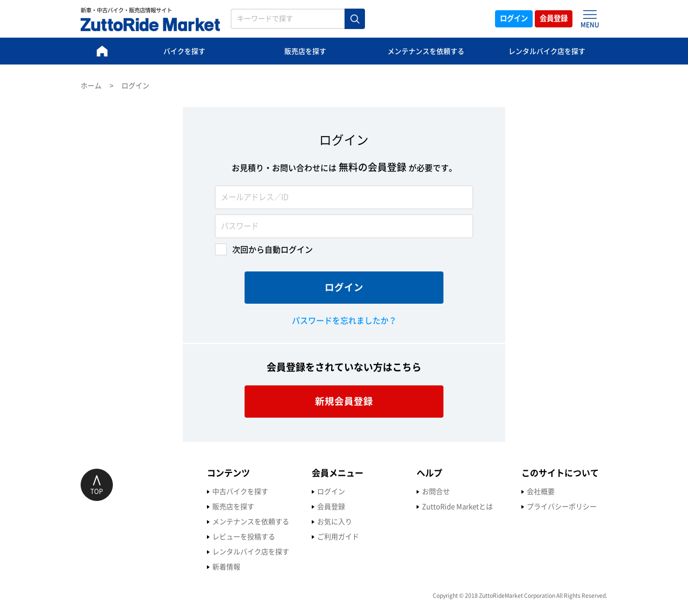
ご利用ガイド (212, 537)
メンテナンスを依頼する (426, 51)
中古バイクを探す (114, 492)
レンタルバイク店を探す (547, 51)
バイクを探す (184, 51)
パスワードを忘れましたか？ (344, 321)
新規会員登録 (344, 401)
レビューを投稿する (117, 537)
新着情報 (100, 567)
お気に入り (208, 522)
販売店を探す (305, 51)
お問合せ (310, 492)
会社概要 (414, 492)
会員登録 (549, 19)
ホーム (91, 86)
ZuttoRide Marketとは (331, 507)
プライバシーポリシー (435, 507)
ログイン (499, 19)
